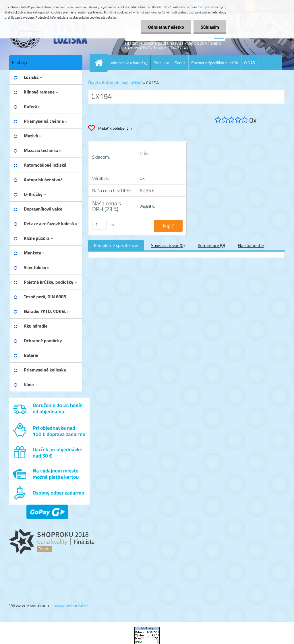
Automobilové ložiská (122, 83)
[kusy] (99, 225)
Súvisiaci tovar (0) (168, 245)
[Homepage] (101, 63)
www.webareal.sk (71, 605)
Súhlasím (210, 27)
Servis (180, 63)
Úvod (93, 83)
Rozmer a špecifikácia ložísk (215, 63)
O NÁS (249, 63)
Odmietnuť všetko (166, 27)
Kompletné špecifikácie (116, 245)
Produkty (161, 63)
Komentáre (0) (211, 245)
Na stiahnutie (251, 245)
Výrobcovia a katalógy (129, 63)
